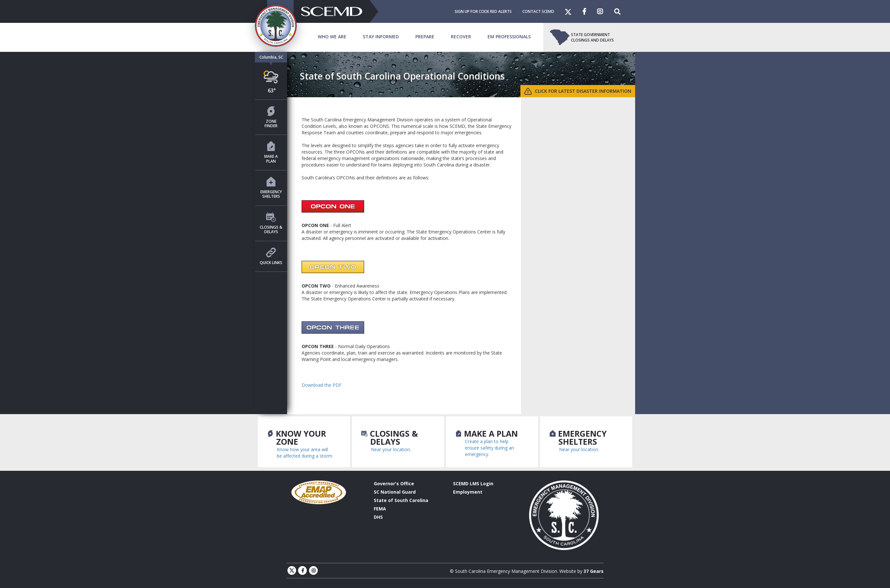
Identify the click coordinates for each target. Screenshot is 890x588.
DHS (378, 517)
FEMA (380, 509)
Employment (468, 492)
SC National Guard (395, 492)
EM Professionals (509, 37)
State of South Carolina (401, 500)
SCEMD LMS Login (473, 484)
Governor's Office (394, 484)
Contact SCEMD (538, 11)
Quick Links (271, 256)
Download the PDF (322, 385)
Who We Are (332, 37)
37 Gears (594, 571)
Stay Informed (381, 37)
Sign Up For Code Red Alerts (483, 11)
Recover (461, 37)
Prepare (425, 37)
